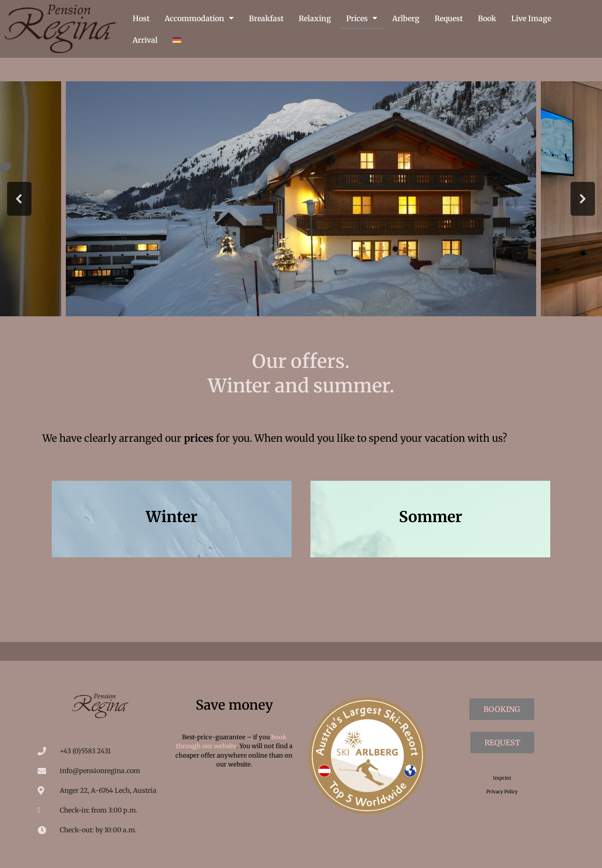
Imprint (502, 778)
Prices (362, 18)
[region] (301, 199)
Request (449, 18)
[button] (19, 199)
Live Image (531, 18)
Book (487, 18)
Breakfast (266, 18)
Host (141, 18)
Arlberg (406, 18)
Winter (172, 517)
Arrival (145, 40)
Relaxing (315, 18)
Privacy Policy (502, 792)
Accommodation (199, 18)
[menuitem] (177, 40)
